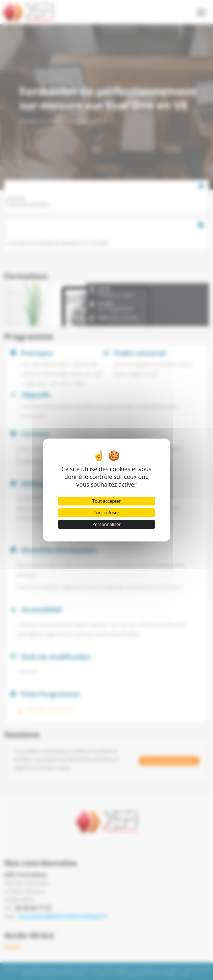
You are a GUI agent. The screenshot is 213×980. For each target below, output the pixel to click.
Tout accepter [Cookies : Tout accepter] (106, 501)
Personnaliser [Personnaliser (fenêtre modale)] (106, 524)
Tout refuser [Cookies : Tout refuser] (106, 513)
